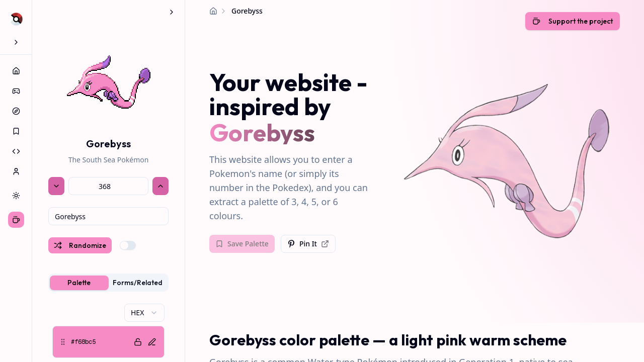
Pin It (308, 244)
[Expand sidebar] (16, 42)
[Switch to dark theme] (16, 196)
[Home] (213, 11)
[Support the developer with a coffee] (573, 22)
